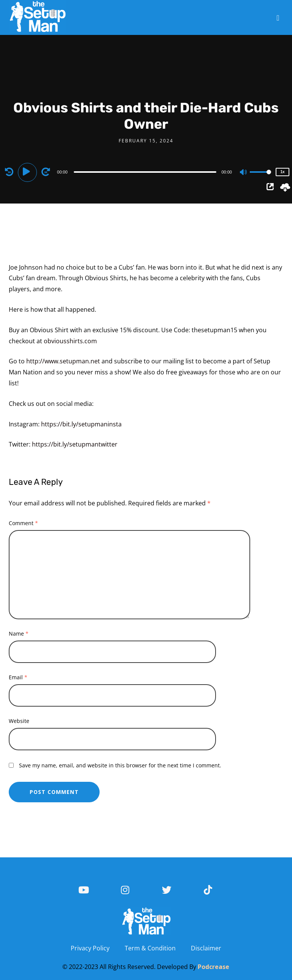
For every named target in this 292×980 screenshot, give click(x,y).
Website (19, 721)
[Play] (29, 172)
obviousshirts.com (70, 341)
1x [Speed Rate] (282, 172)
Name (19, 634)
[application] (146, 172)
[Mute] (244, 173)
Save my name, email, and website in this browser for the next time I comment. (120, 765)
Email (18, 677)
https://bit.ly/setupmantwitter (75, 444)
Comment (23, 523)
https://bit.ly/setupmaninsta (81, 424)
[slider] (145, 172)
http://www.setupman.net (63, 361)
